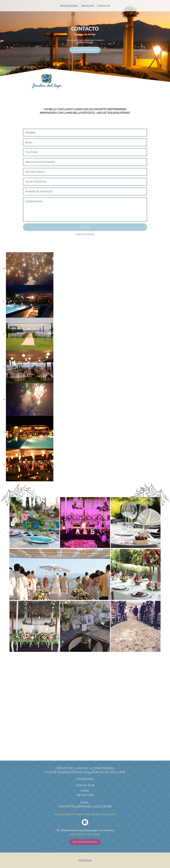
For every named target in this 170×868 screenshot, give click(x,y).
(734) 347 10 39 (85, 785)
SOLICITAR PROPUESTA (85, 50)
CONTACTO (104, 6)
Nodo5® (85, 860)
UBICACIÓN (88, 6)
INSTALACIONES (69, 6)
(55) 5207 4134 (85, 795)
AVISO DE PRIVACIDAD (85, 234)
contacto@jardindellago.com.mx (85, 806)
